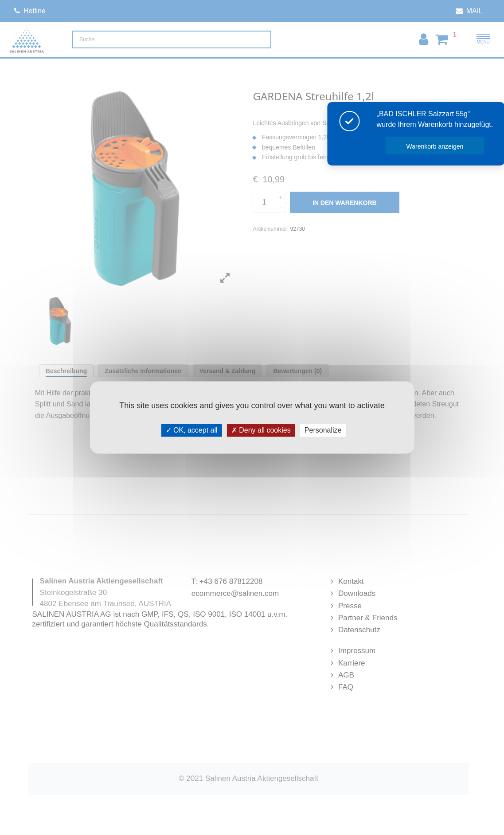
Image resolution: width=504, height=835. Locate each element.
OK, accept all (192, 430)
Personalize (323, 430)
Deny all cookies (261, 430)
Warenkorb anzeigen (446, 146)
